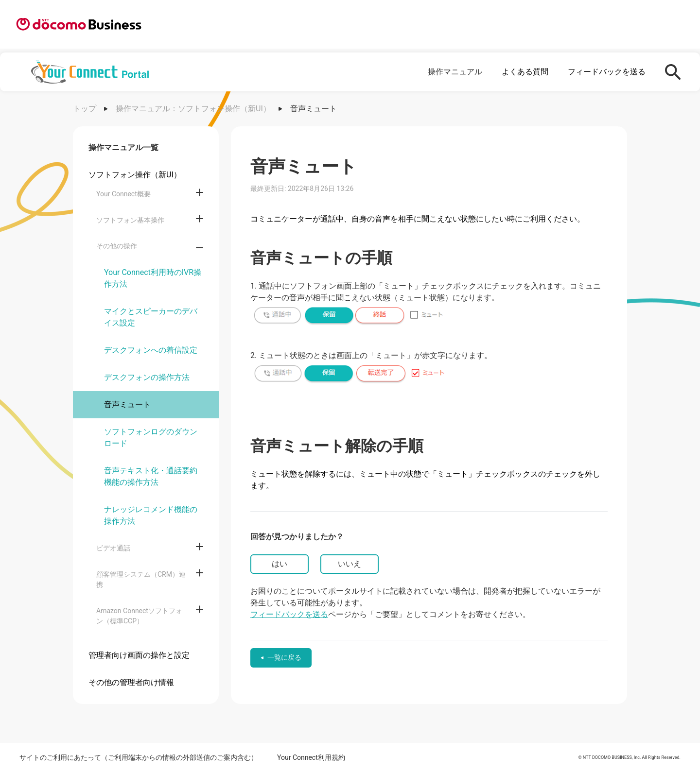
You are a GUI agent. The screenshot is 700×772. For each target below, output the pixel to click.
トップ (85, 109)
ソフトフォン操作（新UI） (135, 175)
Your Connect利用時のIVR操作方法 (153, 278)
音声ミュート (127, 404)
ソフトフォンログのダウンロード (151, 437)
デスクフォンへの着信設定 (151, 350)
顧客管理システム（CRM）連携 (141, 579)
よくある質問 (525, 72)
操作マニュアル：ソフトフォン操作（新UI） (193, 109)
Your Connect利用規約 (311, 757)
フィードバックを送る (607, 72)
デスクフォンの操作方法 (147, 377)
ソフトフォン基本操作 (130, 220)
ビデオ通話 (113, 548)
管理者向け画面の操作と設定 (139, 655)
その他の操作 (117, 246)
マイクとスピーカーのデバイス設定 (151, 317)
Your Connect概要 (123, 194)
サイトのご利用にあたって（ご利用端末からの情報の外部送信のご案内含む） (139, 757)
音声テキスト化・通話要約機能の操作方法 (151, 476)
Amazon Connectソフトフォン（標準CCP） (139, 616)
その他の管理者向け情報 (131, 682)
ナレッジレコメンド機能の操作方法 (151, 515)
